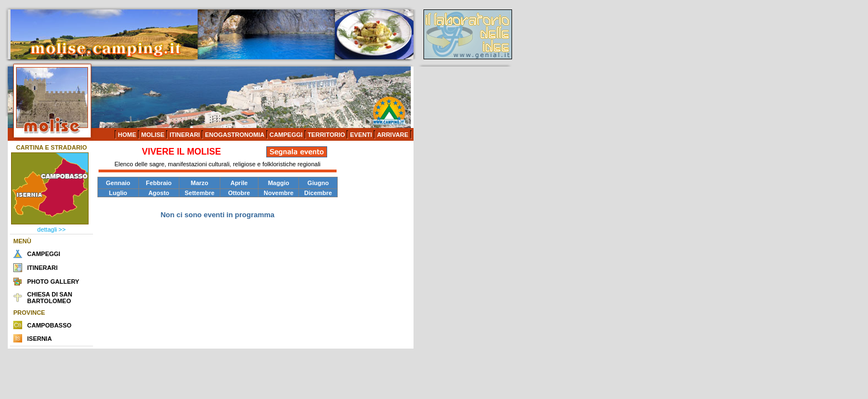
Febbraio (159, 183)
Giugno (318, 183)
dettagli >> (51, 229)
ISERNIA (40, 339)
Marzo (200, 183)
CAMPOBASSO (49, 325)
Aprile (239, 183)
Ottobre (239, 193)
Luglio (118, 193)
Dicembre (318, 193)
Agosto (159, 193)
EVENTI (361, 135)
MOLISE (153, 135)
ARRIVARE (393, 135)
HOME (127, 135)
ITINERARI (185, 135)
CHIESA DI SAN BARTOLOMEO (50, 298)
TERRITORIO (327, 135)
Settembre (200, 193)
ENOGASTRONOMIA (235, 135)
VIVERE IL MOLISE (181, 152)
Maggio (279, 183)
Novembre (278, 193)
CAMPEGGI (286, 135)
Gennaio (118, 183)
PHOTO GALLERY (53, 282)
